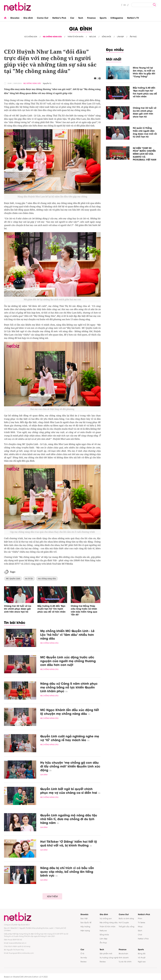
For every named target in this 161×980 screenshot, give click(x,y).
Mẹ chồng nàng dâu (52, 36)
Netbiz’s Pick (143, 938)
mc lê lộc (29, 578)
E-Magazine (117, 18)
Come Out (43, 18)
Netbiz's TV (133, 18)
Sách (140, 930)
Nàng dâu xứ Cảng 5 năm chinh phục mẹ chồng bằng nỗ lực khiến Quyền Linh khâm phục (69, 687)
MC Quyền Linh (13, 578)
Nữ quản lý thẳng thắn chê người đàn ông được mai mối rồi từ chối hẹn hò (145, 132)
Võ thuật (142, 957)
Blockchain (123, 953)
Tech (81, 18)
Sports (103, 18)
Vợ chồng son (31, 36)
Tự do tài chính (125, 961)
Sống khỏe (106, 36)
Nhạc (140, 926)
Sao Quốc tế (86, 922)
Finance (91, 18)
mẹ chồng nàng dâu (47, 578)
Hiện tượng (85, 930)
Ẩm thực (133, 36)
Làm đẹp (120, 36)
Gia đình (28, 18)
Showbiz (15, 18)
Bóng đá (142, 953)
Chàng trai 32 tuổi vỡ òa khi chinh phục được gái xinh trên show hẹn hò (18, 609)
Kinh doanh (124, 957)
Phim (140, 918)
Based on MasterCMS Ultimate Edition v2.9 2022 (26, 977)
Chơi (140, 934)
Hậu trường (85, 926)
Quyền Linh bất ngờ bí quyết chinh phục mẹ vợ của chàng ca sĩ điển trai (70, 791)
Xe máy (84, 957)
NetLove (93, 36)
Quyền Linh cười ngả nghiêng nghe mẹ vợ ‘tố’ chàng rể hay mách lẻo (70, 738)
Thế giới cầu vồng (127, 926)
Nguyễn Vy (47, 83)
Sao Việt (84, 918)
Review (84, 961)
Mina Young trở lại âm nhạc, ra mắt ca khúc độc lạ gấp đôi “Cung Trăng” (144, 72)
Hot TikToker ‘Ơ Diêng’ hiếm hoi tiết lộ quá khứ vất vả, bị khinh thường (69, 843)
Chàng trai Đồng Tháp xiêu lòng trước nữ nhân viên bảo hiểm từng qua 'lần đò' (84, 610)
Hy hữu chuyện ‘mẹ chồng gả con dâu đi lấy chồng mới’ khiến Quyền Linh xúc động (70, 766)
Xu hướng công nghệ (109, 957)
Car (72, 18)
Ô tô (82, 953)
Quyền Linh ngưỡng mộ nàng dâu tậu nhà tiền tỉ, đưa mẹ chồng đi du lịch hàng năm (69, 819)
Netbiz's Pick (59, 18)
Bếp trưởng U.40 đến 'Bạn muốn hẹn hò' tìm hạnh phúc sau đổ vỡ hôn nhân (51, 609)
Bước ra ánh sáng (126, 918)
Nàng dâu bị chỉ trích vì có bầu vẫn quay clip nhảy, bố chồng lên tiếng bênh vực (67, 871)
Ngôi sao (142, 961)
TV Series (141, 922)
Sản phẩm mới (106, 953)
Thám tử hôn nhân (75, 36)
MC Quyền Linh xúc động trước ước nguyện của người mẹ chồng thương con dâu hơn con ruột (68, 661)
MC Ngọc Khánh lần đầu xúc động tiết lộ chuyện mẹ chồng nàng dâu (70, 712)
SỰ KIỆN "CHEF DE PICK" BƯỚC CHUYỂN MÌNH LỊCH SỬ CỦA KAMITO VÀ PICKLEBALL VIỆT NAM (145, 154)
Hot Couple (124, 922)
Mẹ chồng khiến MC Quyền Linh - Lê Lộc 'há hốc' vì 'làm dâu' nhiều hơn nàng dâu (67, 634)
